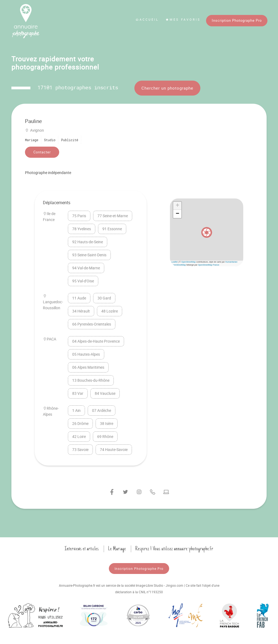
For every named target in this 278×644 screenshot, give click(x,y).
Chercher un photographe (167, 88)
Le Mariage (117, 549)
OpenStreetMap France (208, 265)
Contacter (42, 152)
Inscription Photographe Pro (237, 20)
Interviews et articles (82, 549)
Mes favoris (183, 19)
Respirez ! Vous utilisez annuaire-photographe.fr (174, 549)
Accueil (147, 19)
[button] (207, 232)
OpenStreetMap (189, 262)
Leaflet (174, 262)
